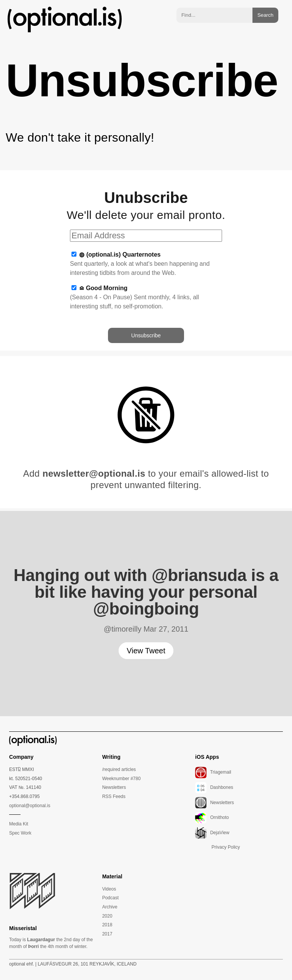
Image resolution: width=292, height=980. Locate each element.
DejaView (212, 833)
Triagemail (213, 772)
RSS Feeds (114, 796)
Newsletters (114, 787)
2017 (107, 934)
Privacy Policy (226, 847)
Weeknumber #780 (121, 779)
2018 (107, 925)
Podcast (110, 898)
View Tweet (146, 651)
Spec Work (20, 833)
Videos (109, 889)
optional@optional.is (30, 806)
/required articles (119, 769)
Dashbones (214, 787)
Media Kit (19, 824)
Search (265, 15)
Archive (110, 907)
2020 (107, 916)
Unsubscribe (146, 335)
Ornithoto (212, 817)
